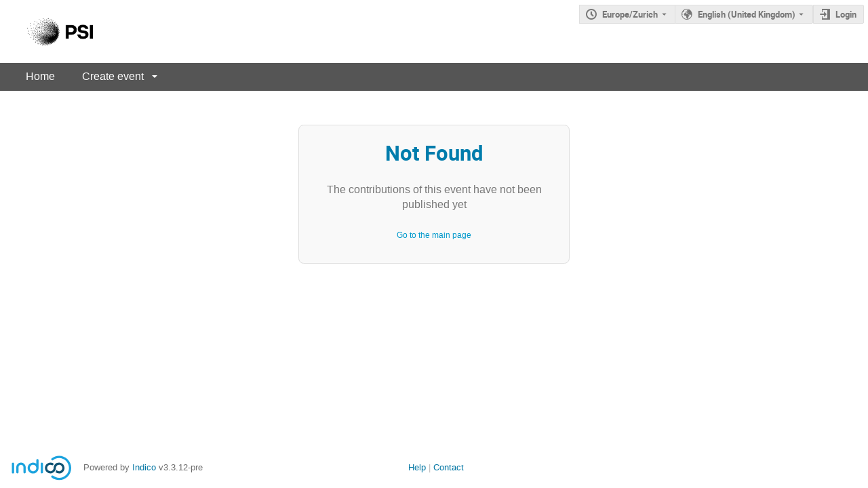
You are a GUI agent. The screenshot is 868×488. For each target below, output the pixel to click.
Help (417, 467)
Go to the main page (434, 235)
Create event (113, 76)
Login (846, 14)
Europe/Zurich (630, 14)
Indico (144, 467)
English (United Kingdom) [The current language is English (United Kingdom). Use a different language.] (747, 14)
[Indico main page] (46, 32)
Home (40, 76)
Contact (449, 467)
